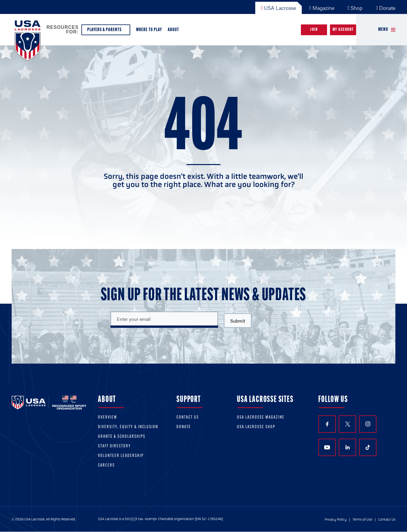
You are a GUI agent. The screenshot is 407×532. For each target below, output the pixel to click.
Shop (355, 8)
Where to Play (149, 30)
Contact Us (188, 418)
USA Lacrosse (279, 8)
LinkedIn (348, 447)
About (175, 31)
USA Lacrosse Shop (256, 427)
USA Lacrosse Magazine (261, 418)
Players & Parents (106, 31)
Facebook (327, 424)
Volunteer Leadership (121, 456)
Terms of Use (362, 519)
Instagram (368, 424)
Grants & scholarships (122, 437)
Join (314, 30)
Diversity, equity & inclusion (128, 427)
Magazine (322, 8)
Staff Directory (114, 446)
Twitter (347, 424)
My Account (343, 30)
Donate (386, 8)
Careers (106, 466)
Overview (108, 418)
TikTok (368, 447)
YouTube (327, 447)
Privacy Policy (336, 519)
